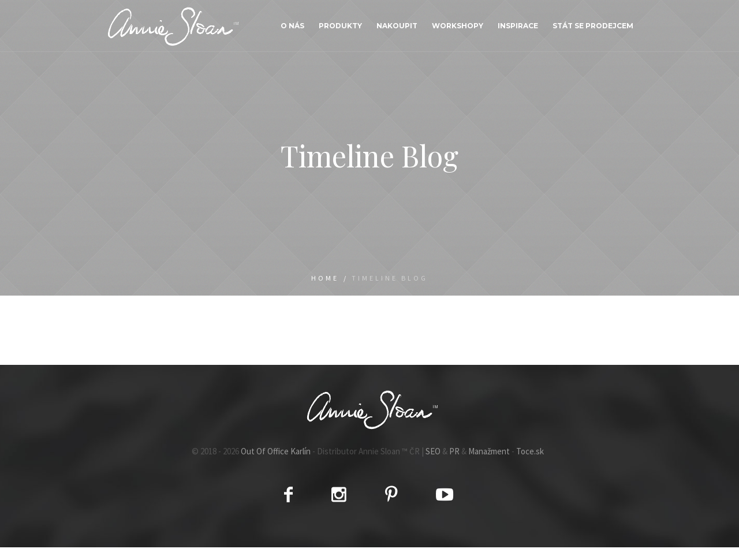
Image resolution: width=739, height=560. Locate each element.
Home (325, 278)
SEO (433, 451)
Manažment (489, 451)
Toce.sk (530, 451)
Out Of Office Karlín (276, 451)
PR (454, 451)
